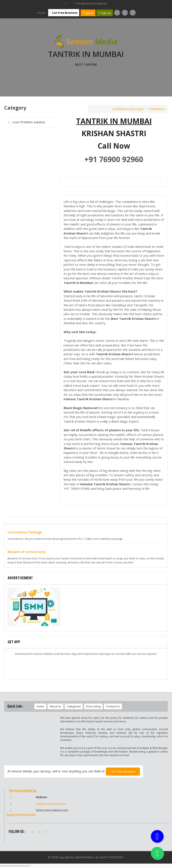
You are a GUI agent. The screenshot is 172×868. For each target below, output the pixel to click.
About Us (55, 706)
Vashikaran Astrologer (128, 109)
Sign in (88, 13)
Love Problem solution (26, 122)
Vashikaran (157, 109)
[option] (86, 608)
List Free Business (64, 13)
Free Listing (93, 706)
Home (41, 13)
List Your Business (123, 771)
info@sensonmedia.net (51, 804)
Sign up (104, 13)
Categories (74, 706)
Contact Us (113, 706)
